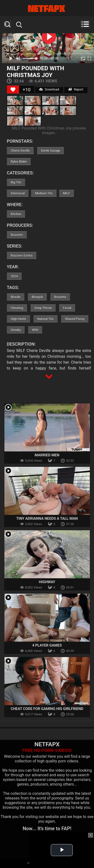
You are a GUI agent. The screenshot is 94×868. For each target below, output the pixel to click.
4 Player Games (47, 645)
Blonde (16, 297)
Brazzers (17, 235)
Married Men (47, 455)
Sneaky (16, 330)
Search (7, 24)
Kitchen (16, 214)
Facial (67, 308)
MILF (67, 193)
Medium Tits (44, 193)
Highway (47, 582)
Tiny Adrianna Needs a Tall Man (47, 519)
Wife (35, 330)
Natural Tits (46, 319)
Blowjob (37, 297)
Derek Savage (51, 151)
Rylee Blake (19, 162)
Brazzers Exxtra (22, 255)
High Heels (18, 319)
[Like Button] (13, 90)
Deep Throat (43, 308)
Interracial (18, 193)
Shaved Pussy (75, 319)
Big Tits (16, 182)
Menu (85, 24)
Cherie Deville (20, 151)
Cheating (17, 308)
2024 (14, 276)
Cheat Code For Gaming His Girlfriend (47, 709)
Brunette (60, 297)
